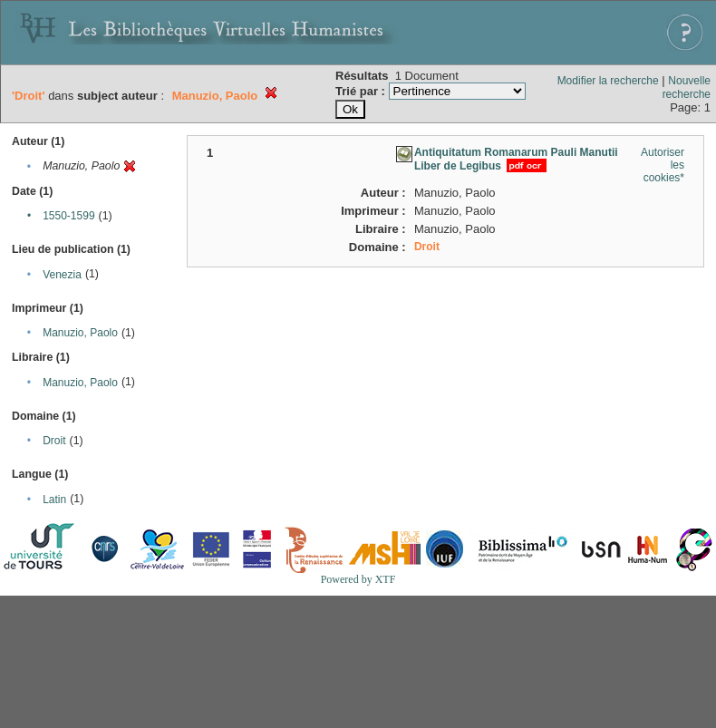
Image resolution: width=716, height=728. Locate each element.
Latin (54, 500)
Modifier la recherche (608, 81)
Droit (54, 441)
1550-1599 (68, 216)
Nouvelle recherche (687, 87)
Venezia (62, 275)
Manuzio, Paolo (80, 333)
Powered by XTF (358, 579)
